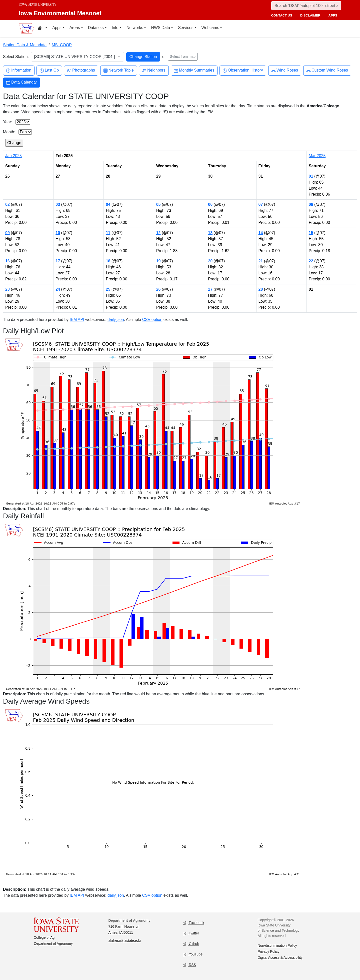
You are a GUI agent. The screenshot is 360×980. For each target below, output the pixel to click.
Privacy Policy (269, 951)
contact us (281, 15)
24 (58, 289)
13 (210, 233)
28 (261, 289)
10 (58, 233)
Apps (57, 28)
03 (58, 204)
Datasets (96, 28)
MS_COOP (62, 45)
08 (311, 204)
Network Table (119, 70)
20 (210, 261)
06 (210, 204)
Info (115, 28)
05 (158, 204)
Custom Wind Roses (327, 70)
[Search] (306, 6)
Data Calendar (22, 82)
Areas (75, 28)
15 (311, 233)
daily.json (116, 320)
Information (19, 70)
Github (191, 944)
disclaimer (310, 15)
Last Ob (49, 70)
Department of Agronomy (53, 943)
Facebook (194, 923)
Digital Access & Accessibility (280, 957)
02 (7, 204)
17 (58, 261)
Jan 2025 (13, 156)
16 (7, 261)
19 (158, 261)
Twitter (191, 933)
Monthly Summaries (194, 70)
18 (108, 261)
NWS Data (160, 28)
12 (158, 233)
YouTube (193, 954)
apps (333, 15)
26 (158, 289)
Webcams (210, 28)
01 (311, 176)
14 (261, 233)
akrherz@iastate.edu (125, 940)
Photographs (81, 70)
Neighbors (154, 70)
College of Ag (44, 937)
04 (108, 204)
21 (261, 261)
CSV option (152, 320)
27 (210, 289)
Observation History (243, 70)
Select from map (183, 57)
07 (261, 204)
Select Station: (16, 57)
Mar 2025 (317, 156)
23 (7, 289)
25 (108, 289)
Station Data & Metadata (25, 45)
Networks (135, 28)
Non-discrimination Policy (277, 945)
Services (186, 28)
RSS (189, 965)
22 (311, 261)
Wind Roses (285, 70)
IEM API (77, 320)
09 (7, 233)
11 (108, 233)
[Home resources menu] (42, 29)
